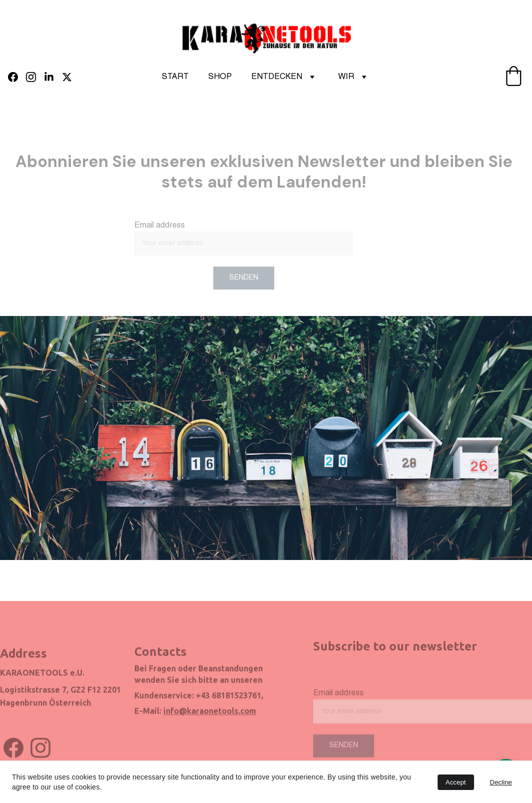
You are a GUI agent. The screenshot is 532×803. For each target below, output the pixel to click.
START (175, 77)
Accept (456, 782)
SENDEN (244, 283)
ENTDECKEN (277, 77)
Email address (160, 231)
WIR (346, 77)
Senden (344, 752)
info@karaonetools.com (210, 716)
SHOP (220, 77)
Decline (501, 782)
